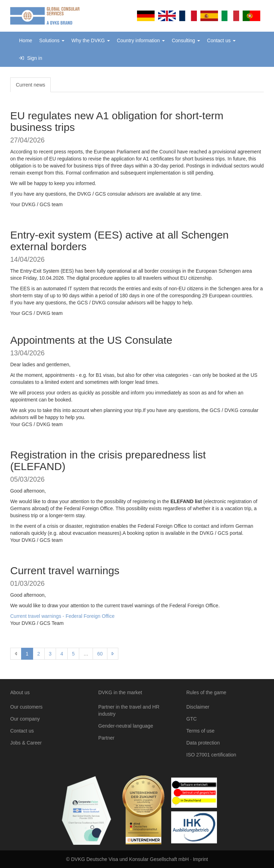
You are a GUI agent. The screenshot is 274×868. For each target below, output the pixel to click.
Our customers (26, 707)
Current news (30, 85)
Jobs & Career (26, 743)
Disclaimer (198, 707)
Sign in (31, 58)
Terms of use (200, 731)
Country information (141, 40)
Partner (106, 738)
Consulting (186, 40)
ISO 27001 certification (211, 755)
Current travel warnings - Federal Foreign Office (62, 616)
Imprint (201, 859)
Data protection (203, 743)
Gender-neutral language (126, 726)
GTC (192, 719)
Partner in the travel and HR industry (129, 710)
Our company (25, 719)
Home (26, 40)
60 (100, 654)
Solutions (52, 40)
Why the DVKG (91, 40)
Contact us (221, 40)
